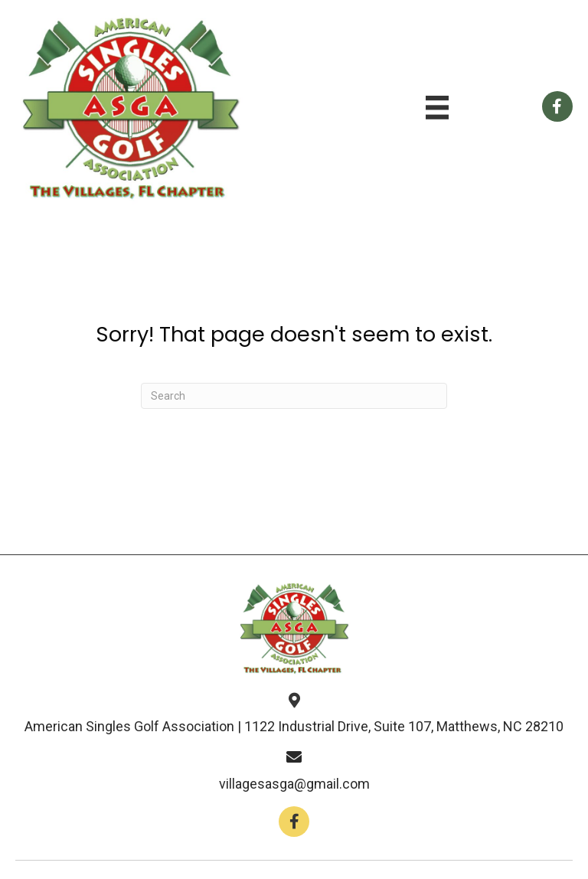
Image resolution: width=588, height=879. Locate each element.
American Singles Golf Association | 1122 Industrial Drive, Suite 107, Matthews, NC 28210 (294, 726)
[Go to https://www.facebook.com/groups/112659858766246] (557, 106)
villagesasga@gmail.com (294, 784)
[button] (294, 822)
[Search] (294, 396)
